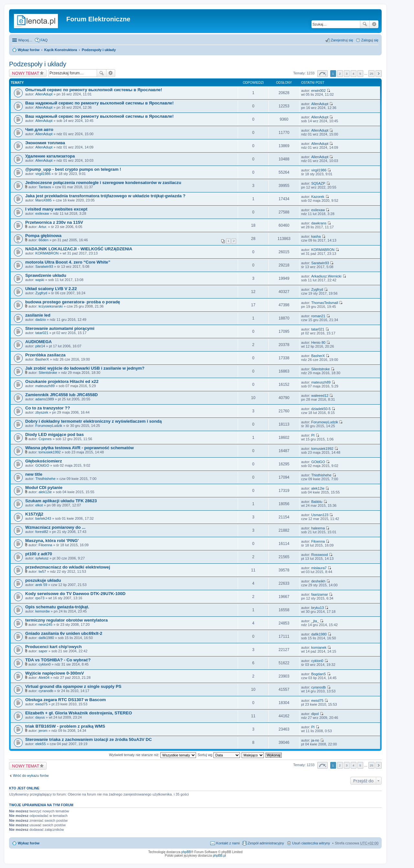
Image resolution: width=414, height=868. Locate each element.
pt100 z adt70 (39, 554)
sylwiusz (42, 558)
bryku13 (317, 608)
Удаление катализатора (50, 156)
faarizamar (320, 594)
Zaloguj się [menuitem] (370, 40)
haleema (318, 528)
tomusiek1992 (50, 452)
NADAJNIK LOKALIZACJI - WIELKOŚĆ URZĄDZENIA (79, 249)
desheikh (318, 581)
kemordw (43, 611)
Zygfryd (41, 293)
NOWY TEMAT (26, 73)
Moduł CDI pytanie (44, 488)
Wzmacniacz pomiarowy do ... (55, 527)
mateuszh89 (45, 386)
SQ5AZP (318, 183)
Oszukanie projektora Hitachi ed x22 (62, 381)
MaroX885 (44, 200)
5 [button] (360, 74)
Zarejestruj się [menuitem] (342, 40)
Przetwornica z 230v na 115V (54, 222)
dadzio (40, 320)
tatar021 (42, 333)
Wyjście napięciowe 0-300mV (55, 673)
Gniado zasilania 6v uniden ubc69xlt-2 (64, 633)
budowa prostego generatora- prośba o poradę (73, 302)
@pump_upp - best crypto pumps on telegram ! (73, 169)
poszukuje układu (43, 580)
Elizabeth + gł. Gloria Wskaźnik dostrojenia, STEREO (79, 713)
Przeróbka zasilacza (45, 355)
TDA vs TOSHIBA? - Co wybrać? (58, 660)
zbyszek (42, 412)
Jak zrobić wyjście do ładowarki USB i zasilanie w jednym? (85, 368)
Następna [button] (379, 74)
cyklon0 (44, 664)
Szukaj (365, 24)
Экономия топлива (45, 143)
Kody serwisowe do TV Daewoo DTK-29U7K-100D (75, 594)
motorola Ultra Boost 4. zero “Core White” (68, 262)
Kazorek (318, 197)
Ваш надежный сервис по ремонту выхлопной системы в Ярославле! (99, 103)
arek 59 (41, 585)
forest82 (42, 532)
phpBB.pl (219, 856)
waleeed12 (320, 396)
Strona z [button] (322, 74)
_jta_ (315, 621)
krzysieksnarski (51, 306)
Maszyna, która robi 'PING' (52, 541)
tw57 (42, 571)
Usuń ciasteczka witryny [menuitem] (311, 843)
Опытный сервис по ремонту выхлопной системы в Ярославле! (94, 90)
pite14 (40, 346)
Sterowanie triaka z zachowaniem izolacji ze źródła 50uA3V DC (88, 739)
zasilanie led (38, 315)
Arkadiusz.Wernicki (326, 276)
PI (313, 435)
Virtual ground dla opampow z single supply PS (73, 686)
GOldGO (42, 465)
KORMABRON (47, 253)
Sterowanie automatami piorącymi (60, 328)
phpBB (186, 852)
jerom (43, 731)
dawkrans (319, 223)
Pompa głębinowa (43, 236)
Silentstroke (48, 373)
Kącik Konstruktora (61, 50)
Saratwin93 (44, 266)
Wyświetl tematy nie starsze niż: (153, 755)
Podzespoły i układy (99, 50)
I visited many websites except (56, 209)
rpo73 (40, 598)
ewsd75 (41, 704)
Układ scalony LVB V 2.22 (51, 289)
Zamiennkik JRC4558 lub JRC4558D (61, 395)
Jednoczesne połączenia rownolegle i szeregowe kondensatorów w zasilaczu (103, 183)
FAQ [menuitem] (44, 40)
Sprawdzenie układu (46, 275)
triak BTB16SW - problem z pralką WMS (65, 726)
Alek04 (44, 678)
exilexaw (42, 213)
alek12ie (45, 492)
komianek (319, 647)
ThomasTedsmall (325, 303)
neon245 (45, 624)
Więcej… (25, 40)
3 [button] (347, 74)
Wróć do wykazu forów (31, 776)
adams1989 (45, 399)
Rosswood (319, 555)
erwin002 (318, 91)
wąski (40, 280)
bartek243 (43, 518)
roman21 (318, 316)
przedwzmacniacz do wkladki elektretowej (68, 567)
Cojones (45, 439)
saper (43, 651)
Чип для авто (39, 130)
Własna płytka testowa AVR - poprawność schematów (80, 448)
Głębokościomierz (44, 461)
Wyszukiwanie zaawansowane (374, 24)
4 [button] (354, 74)
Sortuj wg (219, 755)
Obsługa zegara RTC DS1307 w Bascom (65, 700)
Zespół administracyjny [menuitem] (266, 843)
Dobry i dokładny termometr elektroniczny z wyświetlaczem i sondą (93, 421)
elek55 (40, 744)
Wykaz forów (29, 50)
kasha (316, 236)
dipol (315, 714)
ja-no (315, 740)
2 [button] (340, 74)
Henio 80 (318, 342)
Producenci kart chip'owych (54, 647)
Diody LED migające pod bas (54, 434)
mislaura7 (319, 568)
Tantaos (45, 187)
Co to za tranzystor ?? (48, 408)
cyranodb (46, 691)
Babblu (317, 502)
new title (34, 474)
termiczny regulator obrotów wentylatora (66, 620)
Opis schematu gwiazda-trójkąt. (57, 607)
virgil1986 (43, 174)
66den (44, 240)
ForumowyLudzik (49, 426)
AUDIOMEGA (38, 342)
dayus (40, 717)
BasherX (42, 359)
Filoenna (45, 545)
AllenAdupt (44, 94)
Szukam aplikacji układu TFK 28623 (61, 501)
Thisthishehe (45, 479)
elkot (39, 505)
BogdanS (318, 674)
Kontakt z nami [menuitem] (228, 843)
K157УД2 (34, 514)
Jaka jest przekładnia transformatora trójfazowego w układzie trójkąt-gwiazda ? (105, 196)
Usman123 (320, 515)
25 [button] (371, 74)
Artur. (43, 227)
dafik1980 (46, 638)
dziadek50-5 (321, 409)
